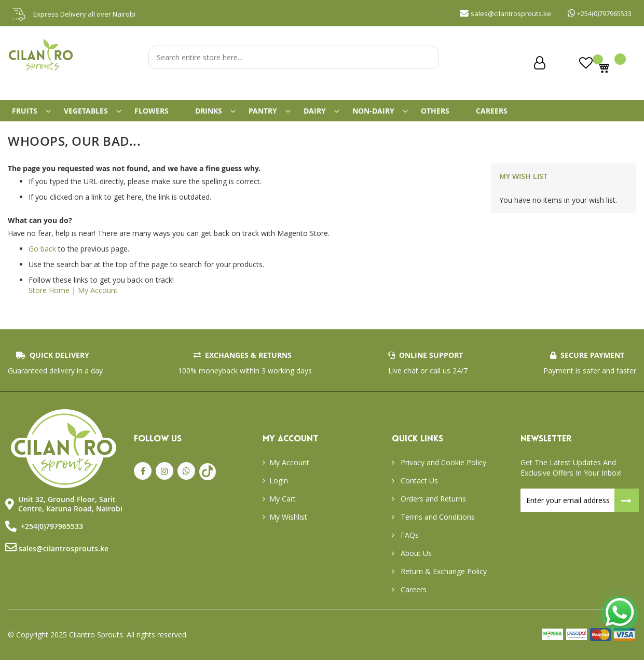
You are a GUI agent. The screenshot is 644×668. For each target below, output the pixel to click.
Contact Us (418, 488)
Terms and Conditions (437, 525)
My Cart (283, 506)
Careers (413, 597)
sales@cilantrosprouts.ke (64, 557)
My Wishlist (288, 525)
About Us (415, 561)
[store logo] (42, 71)
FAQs (409, 543)
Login (279, 488)
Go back (42, 257)
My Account (98, 298)
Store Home (49, 298)
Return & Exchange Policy (443, 579)
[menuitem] (30, 115)
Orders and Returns (432, 506)
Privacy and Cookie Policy (442, 470)
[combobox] (294, 57)
